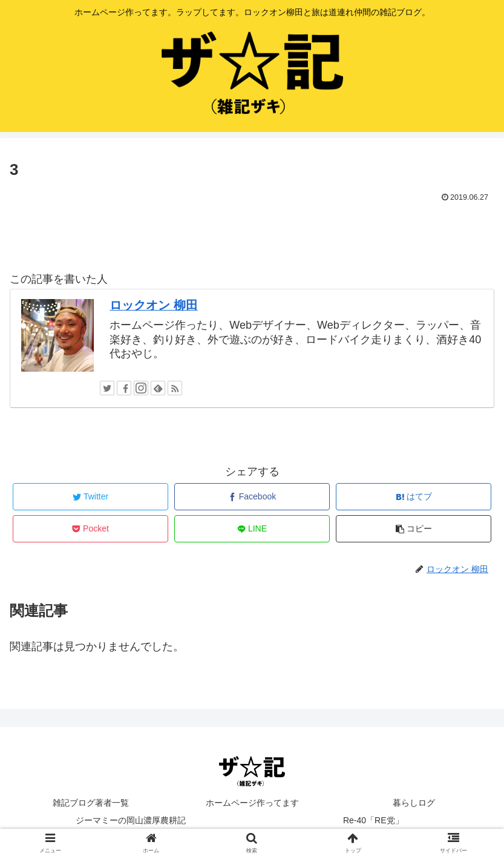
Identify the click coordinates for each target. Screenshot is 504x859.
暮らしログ (414, 803)
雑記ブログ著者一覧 (91, 803)
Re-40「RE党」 (373, 820)
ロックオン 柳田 (154, 305)
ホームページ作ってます (252, 803)
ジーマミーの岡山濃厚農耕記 (131, 820)
